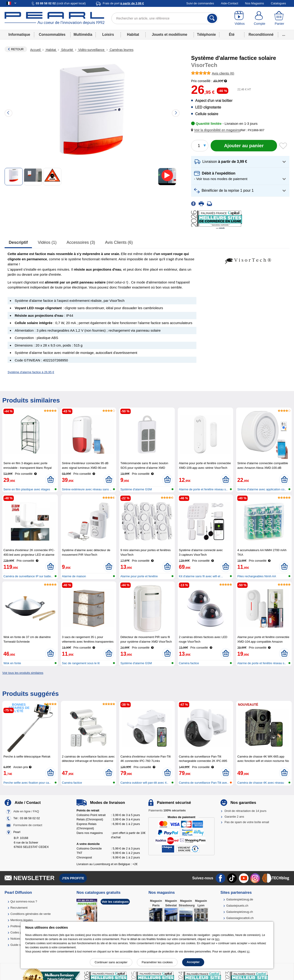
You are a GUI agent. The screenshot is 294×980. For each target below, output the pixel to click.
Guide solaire (19, 945)
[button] (216, 130)
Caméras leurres (121, 50)
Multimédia (83, 35)
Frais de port (123, 3)
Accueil (36, 50)
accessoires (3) (81, 242)
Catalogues (278, 3)
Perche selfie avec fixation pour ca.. (27, 783)
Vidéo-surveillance (91, 50)
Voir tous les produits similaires (23, 673)
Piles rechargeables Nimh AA (257, 576)
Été (232, 35)
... (284, 35)
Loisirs (108, 35)
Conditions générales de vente (31, 914)
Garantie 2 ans (234, 817)
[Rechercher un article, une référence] (165, 18)
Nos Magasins (254, 3)
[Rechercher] (212, 18)
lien (217, 939)
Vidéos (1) (47, 242)
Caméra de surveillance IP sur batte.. (28, 576)
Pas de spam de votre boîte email (247, 822)
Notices (15, 939)
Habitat (133, 35)
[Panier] (279, 18)
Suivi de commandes (200, 3)
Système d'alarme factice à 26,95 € (31, 372)
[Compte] (260, 18)
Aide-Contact (230, 3)
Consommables (52, 35)
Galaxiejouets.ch (237, 906)
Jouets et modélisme (170, 35)
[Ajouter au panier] (244, 146)
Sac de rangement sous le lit (81, 663)
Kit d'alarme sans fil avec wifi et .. (201, 576)
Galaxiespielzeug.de (240, 899)
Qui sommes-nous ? (24, 901)
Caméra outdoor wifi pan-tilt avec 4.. (144, 783)
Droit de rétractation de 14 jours (246, 811)
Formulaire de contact (28, 825)
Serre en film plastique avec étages (27, 489)
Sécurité (67, 50)
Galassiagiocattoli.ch (240, 918)
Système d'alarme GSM (136, 489)
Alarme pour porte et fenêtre (139, 576)
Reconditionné (261, 35)
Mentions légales (22, 920)
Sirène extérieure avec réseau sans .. (87, 489)
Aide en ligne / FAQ (26, 812)
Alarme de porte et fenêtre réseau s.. (203, 489)
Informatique (19, 35)
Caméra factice (189, 663)
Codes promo (19, 932)
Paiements (167, 810)
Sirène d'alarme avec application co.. (262, 489)
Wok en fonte (12, 663)
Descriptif (18, 242)
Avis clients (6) (119, 242)
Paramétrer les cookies (157, 962)
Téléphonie (206, 35)
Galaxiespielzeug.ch (240, 912)
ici (248, 952)
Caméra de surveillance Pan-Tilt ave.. (204, 783)
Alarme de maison (74, 576)
